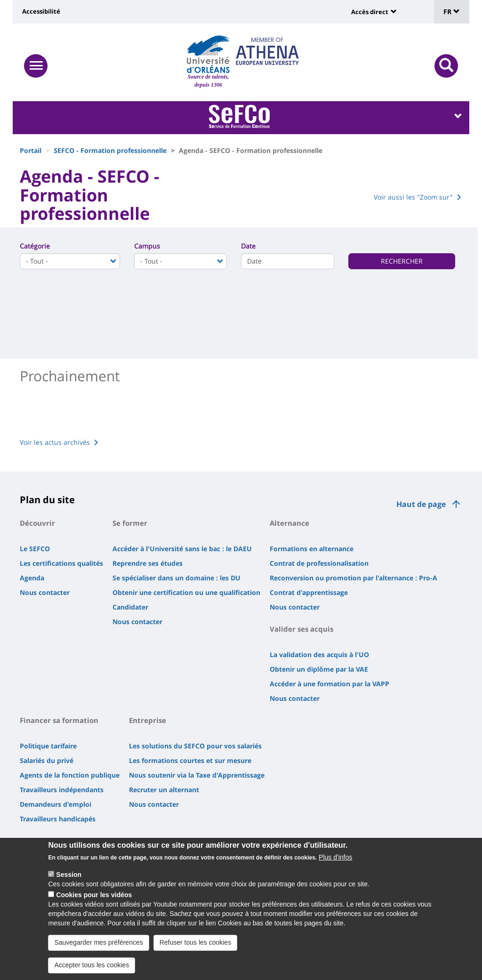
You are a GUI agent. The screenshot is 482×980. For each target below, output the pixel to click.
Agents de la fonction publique (70, 775)
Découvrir (37, 523)
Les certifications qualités (61, 563)
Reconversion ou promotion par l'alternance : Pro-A (353, 578)
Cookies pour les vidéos (94, 895)
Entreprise (148, 720)
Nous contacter (45, 592)
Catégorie (35, 246)
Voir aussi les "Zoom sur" (413, 197)
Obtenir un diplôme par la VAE (319, 669)
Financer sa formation (59, 720)
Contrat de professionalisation (319, 563)
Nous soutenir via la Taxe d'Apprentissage (197, 775)
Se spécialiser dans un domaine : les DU (177, 578)
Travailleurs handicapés (58, 819)
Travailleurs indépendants (62, 790)
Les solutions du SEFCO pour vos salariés (195, 746)
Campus (147, 246)
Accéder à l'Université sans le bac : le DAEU (182, 549)
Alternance (289, 523)
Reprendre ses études (148, 563)
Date (248, 246)
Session (69, 875)
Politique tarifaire (48, 746)
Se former (130, 523)
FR (452, 12)
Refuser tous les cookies (196, 942)
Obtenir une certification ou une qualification (186, 592)
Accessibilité (41, 11)
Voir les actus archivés (55, 442)
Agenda (32, 578)
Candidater (130, 607)
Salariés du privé (47, 760)
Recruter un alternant (164, 790)
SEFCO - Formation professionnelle (110, 150)
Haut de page (421, 504)
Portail (31, 150)
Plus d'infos (335, 857)
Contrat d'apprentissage (309, 592)
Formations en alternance (312, 549)
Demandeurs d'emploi (56, 804)
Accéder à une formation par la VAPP (329, 684)
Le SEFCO (35, 549)
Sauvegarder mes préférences (98, 942)
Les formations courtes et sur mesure (190, 760)
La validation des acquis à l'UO (319, 655)
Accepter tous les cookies (92, 965)
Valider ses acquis (301, 629)
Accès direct (370, 12)
